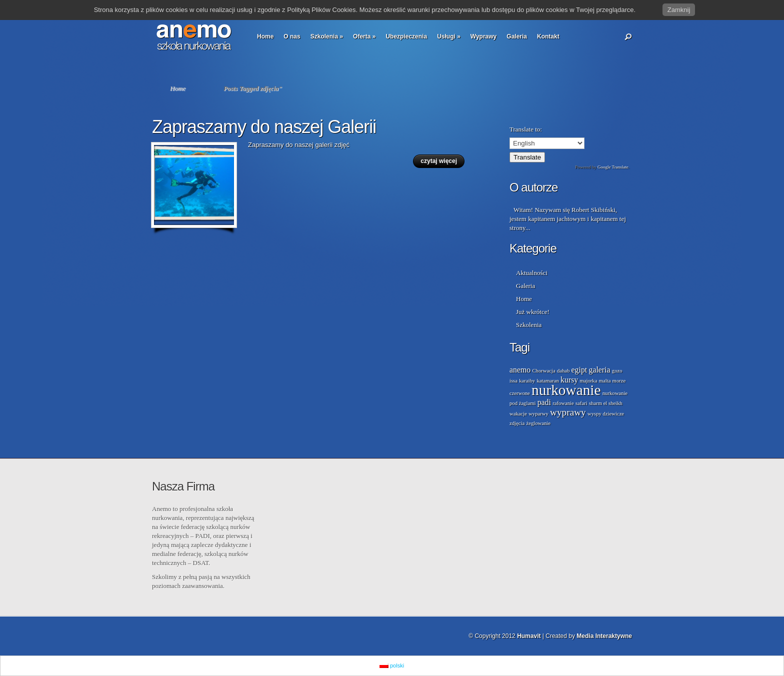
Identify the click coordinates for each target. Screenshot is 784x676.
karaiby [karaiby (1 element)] (527, 381)
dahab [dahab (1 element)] (563, 371)
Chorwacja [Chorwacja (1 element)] (543, 371)
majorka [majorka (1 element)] (589, 381)
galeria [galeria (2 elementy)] (599, 370)
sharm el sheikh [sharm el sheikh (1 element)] (606, 403)
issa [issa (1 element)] (513, 381)
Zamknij (679, 10)
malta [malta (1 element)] (605, 381)
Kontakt (548, 36)
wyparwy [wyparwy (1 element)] (538, 414)
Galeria (517, 36)
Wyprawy (483, 36)
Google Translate (613, 167)
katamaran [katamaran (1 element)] (547, 381)
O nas (292, 36)
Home (265, 36)
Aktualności (532, 273)
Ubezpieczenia (406, 36)
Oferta (364, 36)
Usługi (449, 36)
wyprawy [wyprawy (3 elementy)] (568, 412)
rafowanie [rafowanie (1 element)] (563, 403)
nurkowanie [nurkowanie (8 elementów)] (566, 390)
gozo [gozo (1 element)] (617, 371)
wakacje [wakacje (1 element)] (518, 414)
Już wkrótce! (533, 312)
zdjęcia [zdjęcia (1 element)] (517, 423)
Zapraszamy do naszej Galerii (264, 127)
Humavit (529, 636)
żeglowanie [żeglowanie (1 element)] (538, 423)
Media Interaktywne (604, 636)
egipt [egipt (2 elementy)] (579, 370)
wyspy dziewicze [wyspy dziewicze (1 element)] (606, 414)
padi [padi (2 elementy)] (544, 402)
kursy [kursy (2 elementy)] (569, 380)
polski (392, 665)
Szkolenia (327, 36)
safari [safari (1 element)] (581, 403)
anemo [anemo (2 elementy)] (520, 370)
